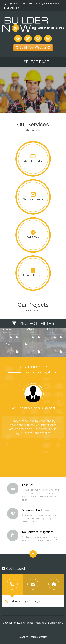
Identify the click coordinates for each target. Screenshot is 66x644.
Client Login (11, 8)
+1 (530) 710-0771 (14, 4)
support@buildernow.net (44, 4)
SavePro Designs (28, 637)
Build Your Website (33, 47)
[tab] (12, 585)
